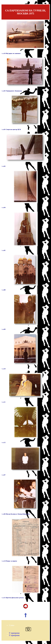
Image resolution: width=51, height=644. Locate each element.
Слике (12, 625)
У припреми (14, 633)
